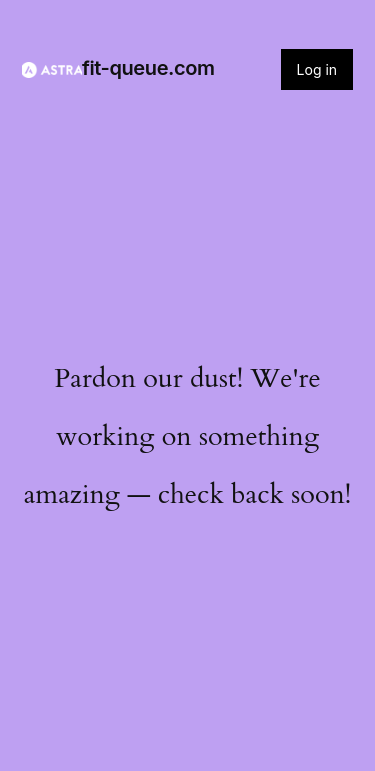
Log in (317, 69)
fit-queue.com (148, 68)
